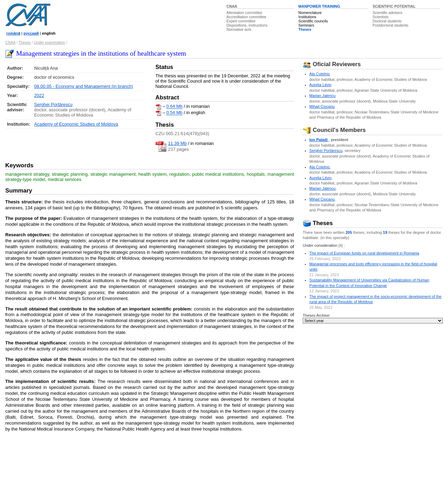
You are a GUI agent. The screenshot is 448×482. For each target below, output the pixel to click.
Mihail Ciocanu (322, 106)
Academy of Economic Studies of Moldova (76, 124)
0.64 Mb (174, 107)
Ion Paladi (319, 140)
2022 (39, 95)
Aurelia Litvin (320, 85)
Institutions (307, 17)
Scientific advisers (387, 13)
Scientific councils (313, 21)
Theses (305, 29)
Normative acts (239, 29)
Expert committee (241, 21)
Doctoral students (387, 21)
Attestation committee (244, 13)
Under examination (50, 42)
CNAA (232, 6)
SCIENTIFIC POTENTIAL (394, 6)
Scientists (380, 17)
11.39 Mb (177, 143)
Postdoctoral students (390, 25)
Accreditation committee (246, 17)
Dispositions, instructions (247, 25)
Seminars (306, 25)
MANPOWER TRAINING (319, 6)
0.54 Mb (174, 113)
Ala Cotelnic (320, 74)
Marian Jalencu (323, 96)
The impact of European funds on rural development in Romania (364, 253)
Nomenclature (310, 13)
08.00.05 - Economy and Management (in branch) (84, 86)
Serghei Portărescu (54, 104)
